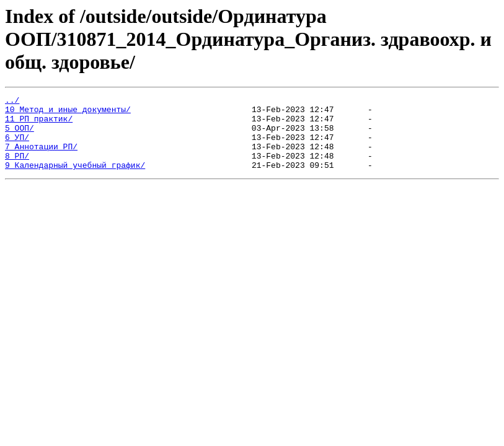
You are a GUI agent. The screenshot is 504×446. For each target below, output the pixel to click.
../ (12, 102)
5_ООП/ (20, 135)
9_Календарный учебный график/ (75, 180)
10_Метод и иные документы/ (68, 113)
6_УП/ (17, 146)
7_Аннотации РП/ (41, 157)
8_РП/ (17, 168)
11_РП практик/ (39, 124)
